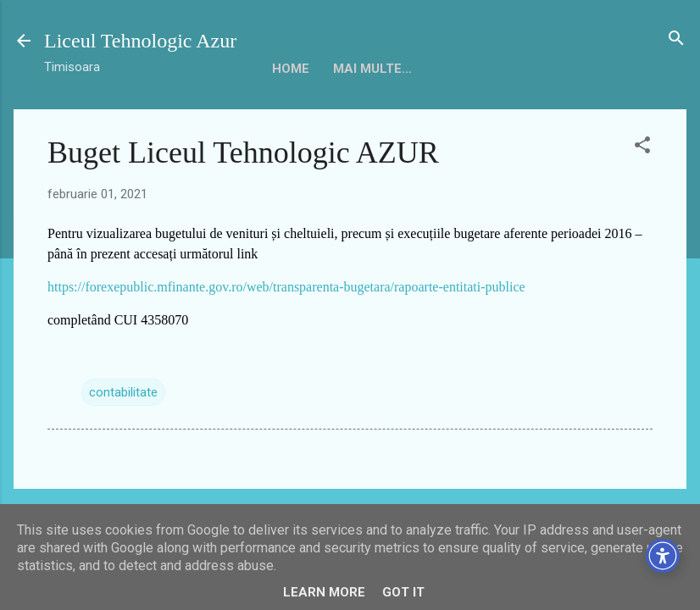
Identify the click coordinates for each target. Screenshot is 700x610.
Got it (403, 592)
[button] (642, 146)
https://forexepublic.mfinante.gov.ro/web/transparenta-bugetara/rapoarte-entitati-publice (286, 287)
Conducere (470, 69)
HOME (291, 69)
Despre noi (370, 69)
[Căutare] (676, 39)
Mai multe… (572, 69)
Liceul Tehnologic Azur (140, 41)
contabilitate (123, 392)
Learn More (324, 592)
